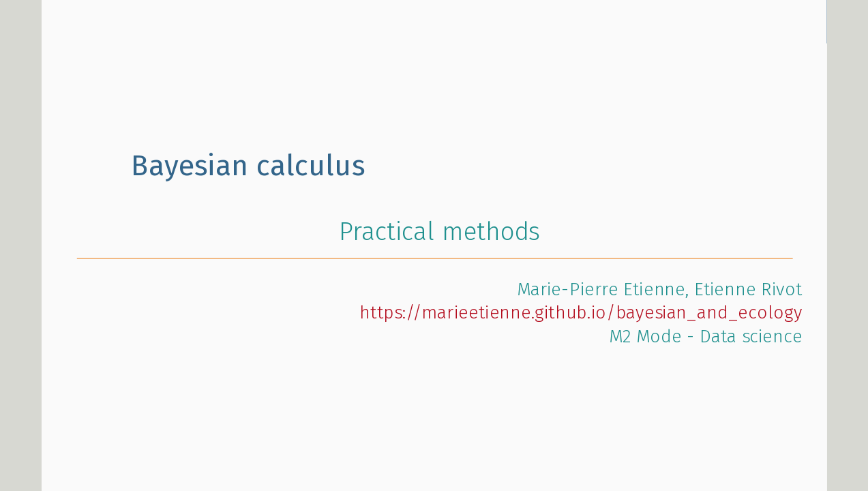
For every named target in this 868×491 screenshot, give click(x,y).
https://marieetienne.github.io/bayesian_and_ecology (581, 313)
